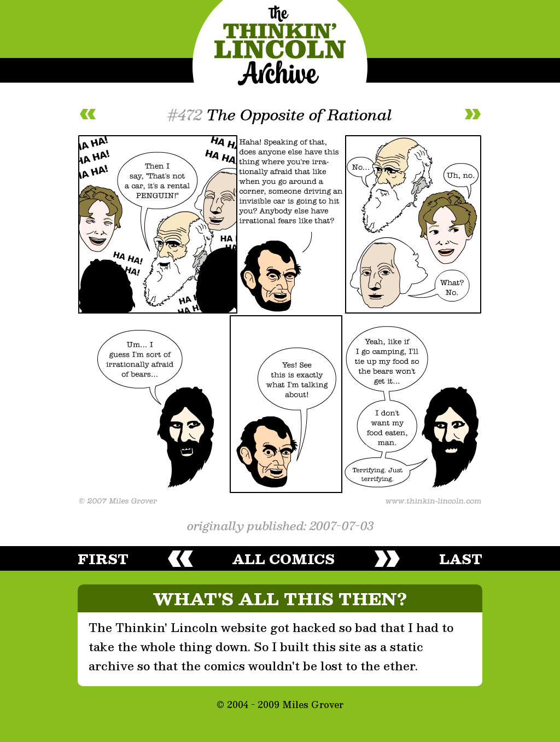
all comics (284, 559)
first (103, 559)
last (461, 559)
